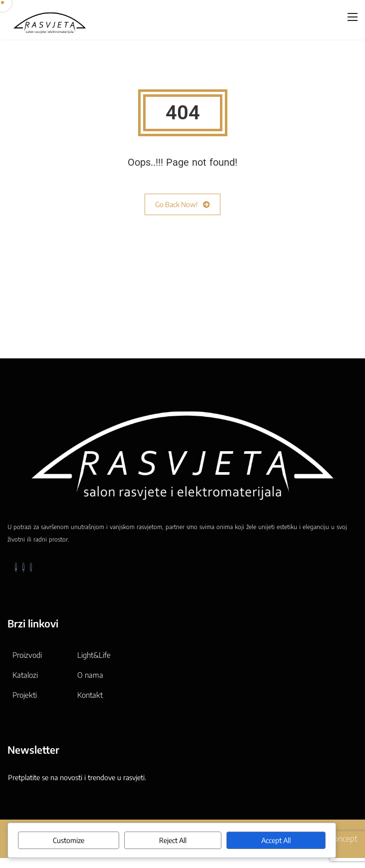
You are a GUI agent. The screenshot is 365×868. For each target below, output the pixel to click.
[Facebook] (16, 567)
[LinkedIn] (23, 567)
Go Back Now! (182, 204)
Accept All (276, 840)
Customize (69, 840)
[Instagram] (31, 567)
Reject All (173, 840)
